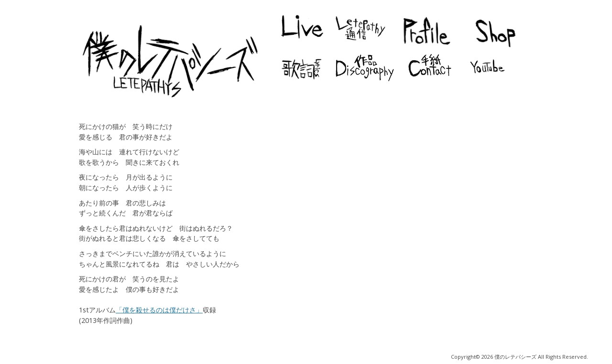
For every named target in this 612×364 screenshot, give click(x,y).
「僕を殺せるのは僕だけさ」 (159, 310)
